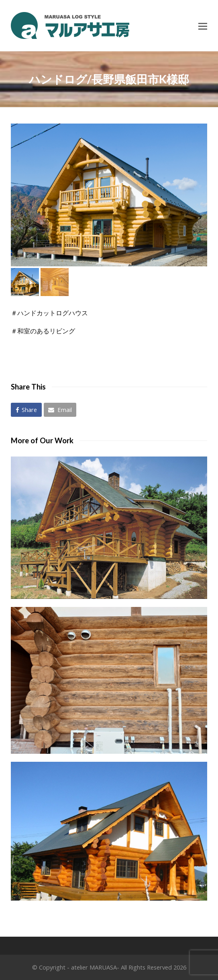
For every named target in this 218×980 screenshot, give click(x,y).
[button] (26, 410)
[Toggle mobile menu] (203, 26)
